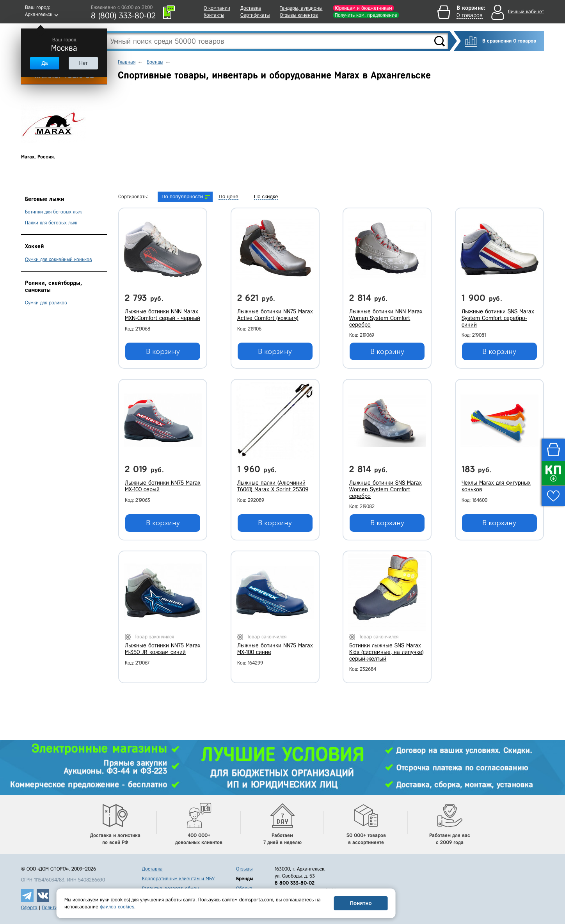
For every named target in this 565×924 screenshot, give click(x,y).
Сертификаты (255, 15)
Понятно (361, 903)
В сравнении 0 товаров (509, 41)
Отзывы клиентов (299, 15)
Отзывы (244, 869)
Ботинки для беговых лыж (53, 212)
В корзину (163, 352)
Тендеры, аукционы (301, 8)
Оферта (29, 907)
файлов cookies (117, 907)
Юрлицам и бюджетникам (363, 8)
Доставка (251, 8)
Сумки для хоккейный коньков (59, 259)
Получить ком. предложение (366, 15)
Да (44, 63)
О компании (217, 8)
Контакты (214, 15)
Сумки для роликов (46, 303)
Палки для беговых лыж (51, 223)
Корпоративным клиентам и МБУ (178, 879)
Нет (83, 63)
